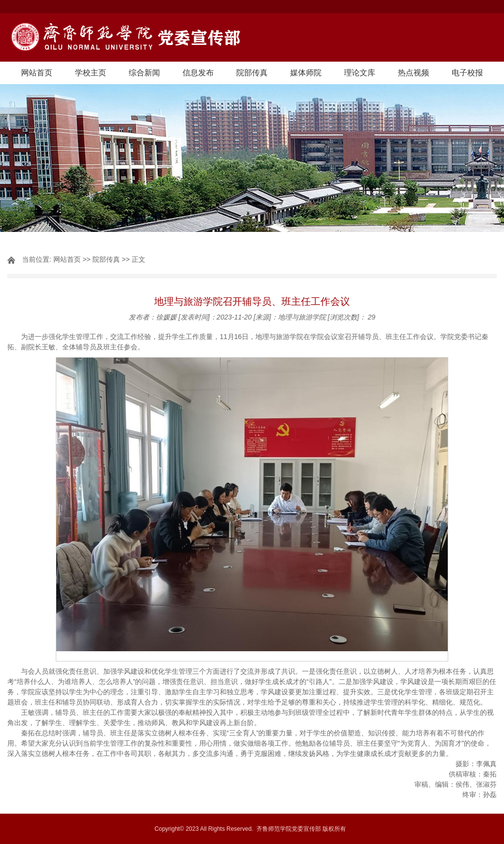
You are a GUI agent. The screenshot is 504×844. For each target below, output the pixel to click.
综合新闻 (144, 73)
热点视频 (413, 73)
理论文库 (360, 73)
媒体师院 (306, 73)
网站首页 (37, 73)
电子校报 (467, 73)
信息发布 (198, 73)
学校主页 (91, 73)
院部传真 (252, 73)
